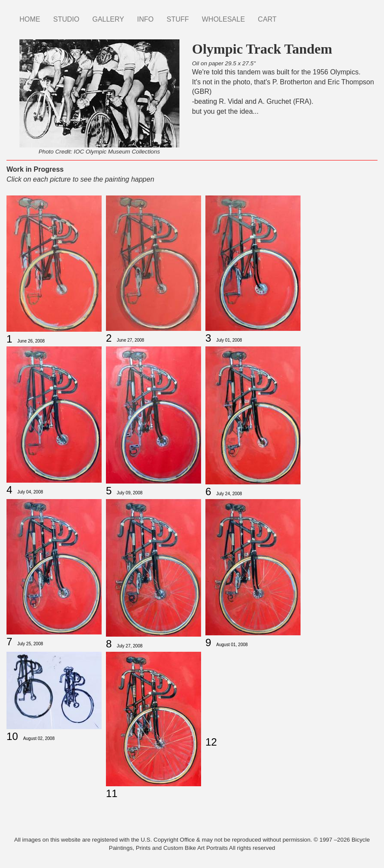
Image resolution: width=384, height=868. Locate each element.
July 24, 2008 (229, 494)
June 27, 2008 (130, 340)
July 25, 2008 (30, 644)
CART (267, 19)
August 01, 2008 (232, 645)
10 (12, 736)
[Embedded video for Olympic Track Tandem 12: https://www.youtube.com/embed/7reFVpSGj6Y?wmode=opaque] (253, 692)
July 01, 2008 (229, 340)
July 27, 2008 (130, 646)
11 (112, 793)
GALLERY (108, 19)
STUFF (178, 19)
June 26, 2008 (31, 341)
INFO (145, 19)
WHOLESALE (224, 19)
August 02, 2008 (39, 738)
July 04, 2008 (30, 492)
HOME (30, 19)
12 (211, 742)
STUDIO (66, 19)
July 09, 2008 (130, 493)
